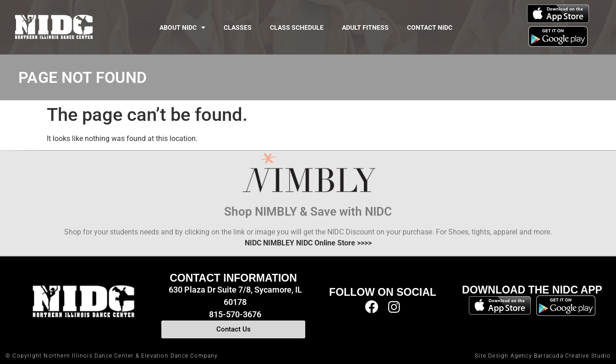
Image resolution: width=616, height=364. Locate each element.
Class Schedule (297, 27)
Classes (238, 27)
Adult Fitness (365, 27)
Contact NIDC (430, 27)
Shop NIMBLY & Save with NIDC (308, 212)
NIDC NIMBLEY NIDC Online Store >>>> (308, 243)
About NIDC (182, 27)
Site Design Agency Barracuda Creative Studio (543, 356)
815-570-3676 (235, 314)
